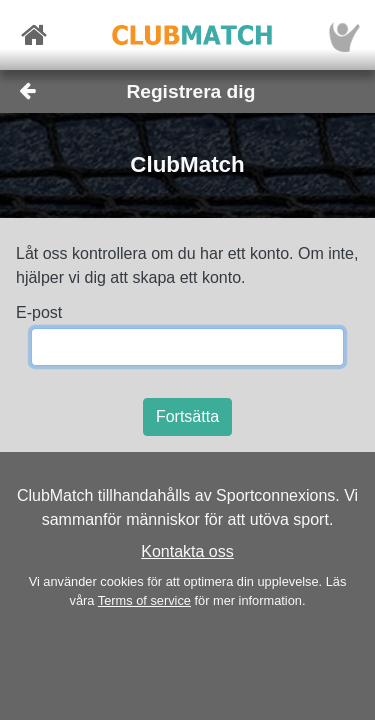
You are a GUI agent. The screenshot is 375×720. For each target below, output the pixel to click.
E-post (39, 312)
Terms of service (144, 600)
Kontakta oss (187, 551)
